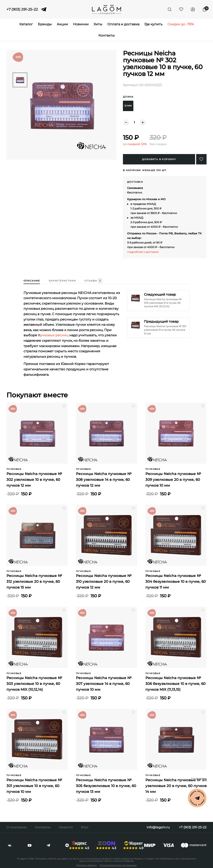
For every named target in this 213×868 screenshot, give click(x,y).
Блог (85, 827)
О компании (17, 827)
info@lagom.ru (158, 827)
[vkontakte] (10, 845)
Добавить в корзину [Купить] (159, 159)
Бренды (45, 24)
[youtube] (30, 845)
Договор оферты (87, 865)
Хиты (98, 24)
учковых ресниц (54, 335)
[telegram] (44, 9)
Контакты (107, 35)
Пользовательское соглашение (118, 865)
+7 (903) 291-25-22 (22, 9)
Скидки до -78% (181, 24)
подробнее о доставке (143, 252)
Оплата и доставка (123, 24)
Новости (66, 827)
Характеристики (62, 281)
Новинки (81, 24)
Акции (62, 24)
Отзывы (93, 281)
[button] (201, 159)
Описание (32, 281)
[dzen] (67, 845)
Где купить (153, 24)
